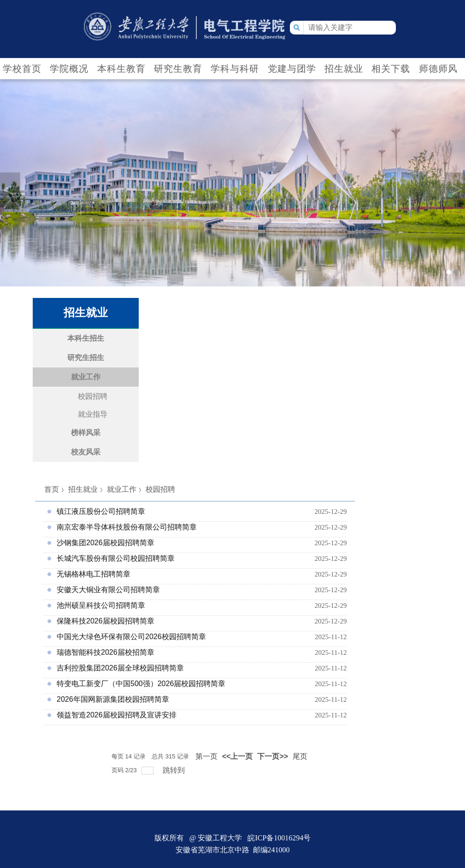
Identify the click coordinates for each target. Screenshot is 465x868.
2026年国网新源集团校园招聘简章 (113, 699)
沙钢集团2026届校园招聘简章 (106, 543)
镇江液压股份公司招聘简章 (101, 511)
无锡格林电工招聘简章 (94, 574)
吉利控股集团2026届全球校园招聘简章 (120, 668)
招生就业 (83, 489)
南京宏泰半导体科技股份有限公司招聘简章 (127, 527)
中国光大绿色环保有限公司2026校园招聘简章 (131, 637)
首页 (52, 489)
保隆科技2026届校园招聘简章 (106, 621)
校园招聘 (160, 489)
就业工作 (122, 489)
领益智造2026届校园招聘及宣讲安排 (117, 715)
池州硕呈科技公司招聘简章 (101, 605)
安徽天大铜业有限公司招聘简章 (108, 590)
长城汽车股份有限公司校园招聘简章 (116, 558)
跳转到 (175, 770)
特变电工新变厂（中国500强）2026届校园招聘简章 (141, 684)
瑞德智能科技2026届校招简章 (106, 652)
